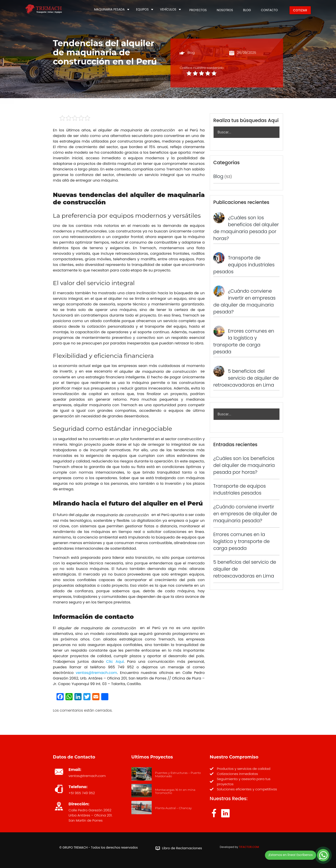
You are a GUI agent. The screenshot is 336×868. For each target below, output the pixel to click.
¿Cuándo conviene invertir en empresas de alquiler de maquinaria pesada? (245, 514)
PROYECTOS (198, 10)
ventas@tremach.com (87, 776)
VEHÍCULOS (168, 9)
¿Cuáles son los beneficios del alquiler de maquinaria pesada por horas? (244, 465)
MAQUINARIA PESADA (109, 9)
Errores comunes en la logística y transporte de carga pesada (241, 541)
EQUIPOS (142, 9)
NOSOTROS (225, 10)
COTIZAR (300, 10)
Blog (191, 53)
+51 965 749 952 (82, 793)
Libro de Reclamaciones (179, 848)
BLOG (247, 10)
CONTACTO (269, 10)
